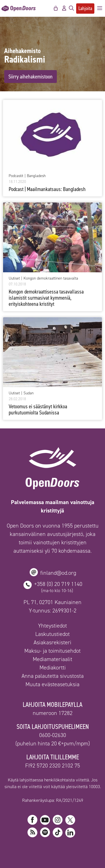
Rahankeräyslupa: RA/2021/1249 (53, 800)
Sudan (29, 393)
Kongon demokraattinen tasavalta (51, 278)
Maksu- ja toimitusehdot (53, 651)
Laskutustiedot (53, 634)
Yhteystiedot (53, 626)
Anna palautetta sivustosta (53, 676)
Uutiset (14, 278)
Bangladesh (36, 176)
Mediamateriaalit (53, 659)
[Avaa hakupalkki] (71, 8)
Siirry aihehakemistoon (31, 77)
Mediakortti (53, 667)
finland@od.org (58, 573)
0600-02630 (53, 735)
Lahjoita (85, 8)
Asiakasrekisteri (53, 642)
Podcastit (16, 176)
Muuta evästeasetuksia (53, 684)
